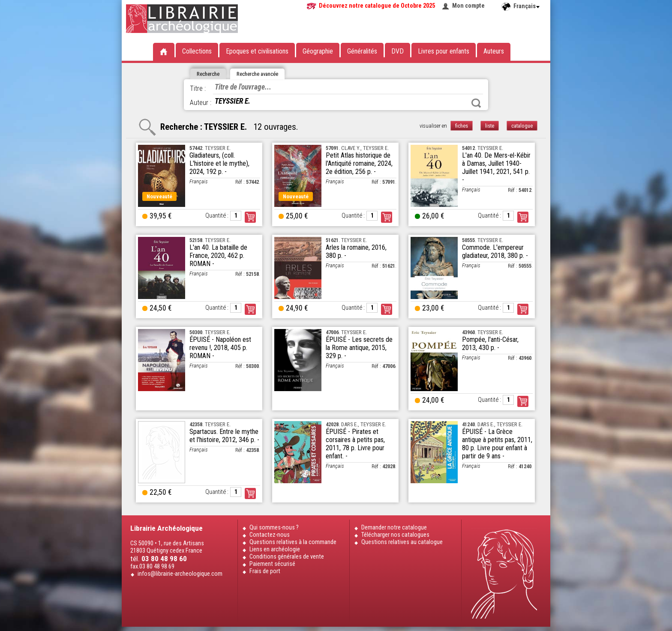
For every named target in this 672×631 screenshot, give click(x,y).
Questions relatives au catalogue (402, 542)
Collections (197, 51)
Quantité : (217, 216)
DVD (397, 51)
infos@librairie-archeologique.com (180, 574)
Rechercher (476, 103)
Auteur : (201, 103)
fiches (462, 126)
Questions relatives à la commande (293, 542)
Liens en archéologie (275, 549)
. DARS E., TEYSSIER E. (356, 424)
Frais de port (265, 571)
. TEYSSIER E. (210, 148)
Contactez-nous (270, 535)
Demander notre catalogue (394, 528)
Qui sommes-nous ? (274, 528)
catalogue (522, 126)
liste (490, 126)
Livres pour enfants (444, 51)
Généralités (362, 51)
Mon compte (468, 6)
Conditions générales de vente (287, 557)
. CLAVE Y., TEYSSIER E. (357, 148)
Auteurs (494, 51)
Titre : (198, 88)
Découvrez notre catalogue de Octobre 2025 (377, 6)
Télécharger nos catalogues (395, 535)
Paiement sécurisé (272, 564)
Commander (250, 217)
